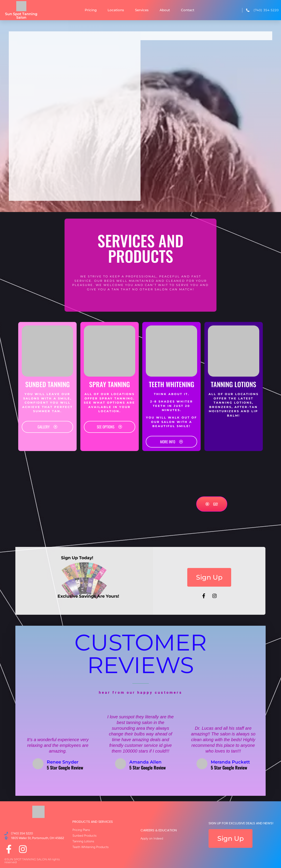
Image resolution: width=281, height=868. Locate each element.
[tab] (206, 36)
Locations (116, 10)
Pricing (91, 10)
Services (142, 10)
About (165, 10)
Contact (188, 10)
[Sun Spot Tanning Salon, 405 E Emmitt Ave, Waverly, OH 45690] (77, 125)
